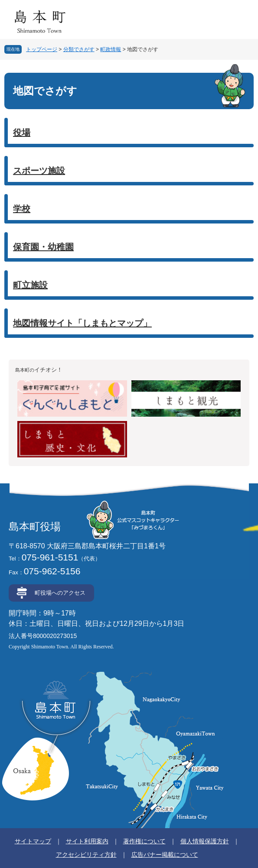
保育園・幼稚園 (43, 247)
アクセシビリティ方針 (86, 855)
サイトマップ (33, 841)
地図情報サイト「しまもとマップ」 (82, 323)
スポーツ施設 (39, 171)
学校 (22, 209)
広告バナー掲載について (165, 855)
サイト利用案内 (87, 841)
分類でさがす (79, 49)
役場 (22, 133)
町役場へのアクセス (60, 593)
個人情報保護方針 (205, 841)
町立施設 (30, 285)
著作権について (144, 841)
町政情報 (111, 49)
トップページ (42, 49)
